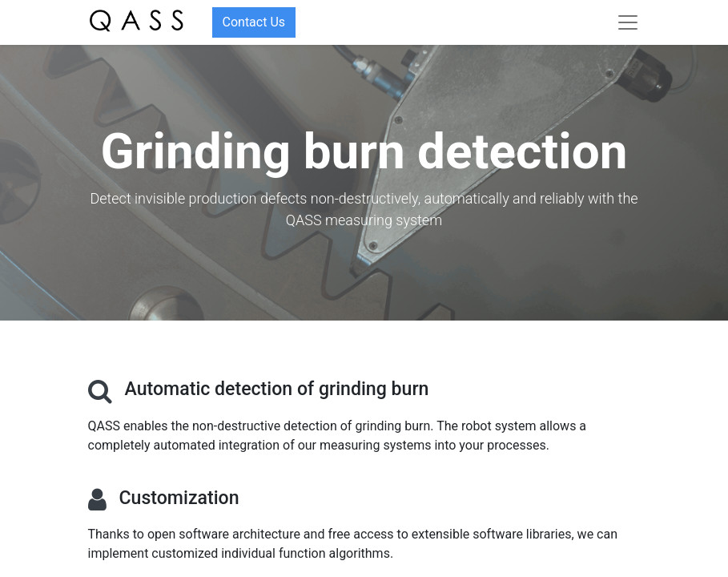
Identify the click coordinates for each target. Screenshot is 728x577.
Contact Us (254, 22)
